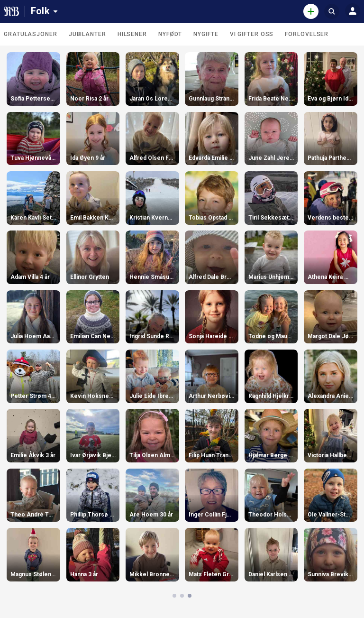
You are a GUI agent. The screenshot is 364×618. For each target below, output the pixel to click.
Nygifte (206, 34)
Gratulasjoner (31, 34)
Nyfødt (170, 34)
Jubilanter (87, 34)
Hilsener (132, 34)
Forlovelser (307, 34)
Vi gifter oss (252, 34)
